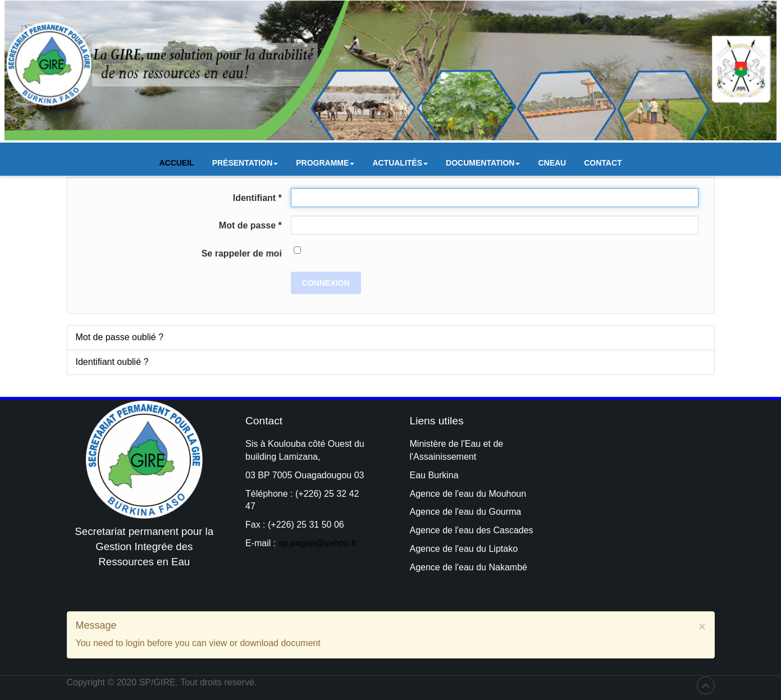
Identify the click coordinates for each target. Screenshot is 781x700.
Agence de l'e (437, 512)
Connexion (326, 283)
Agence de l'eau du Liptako (464, 549)
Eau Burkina (434, 475)
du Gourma (499, 512)
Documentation (483, 166)
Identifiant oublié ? (112, 362)
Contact (603, 163)
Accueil (176, 163)
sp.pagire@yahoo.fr (318, 543)
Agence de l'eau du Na (455, 567)
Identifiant (257, 198)
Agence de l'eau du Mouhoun (468, 494)
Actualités (400, 166)
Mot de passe (250, 225)
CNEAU (552, 163)
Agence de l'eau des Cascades (472, 530)
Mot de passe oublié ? (120, 337)
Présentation (245, 166)
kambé (514, 567)
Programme (325, 166)
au (470, 512)
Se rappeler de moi (242, 253)
